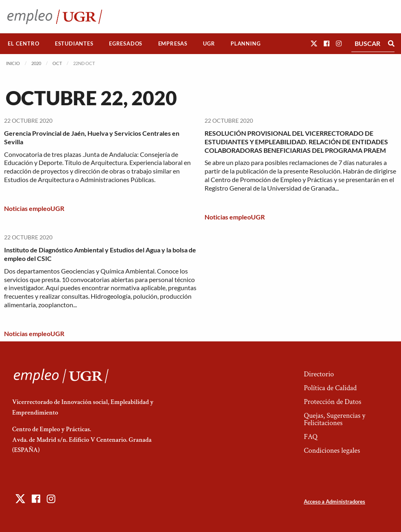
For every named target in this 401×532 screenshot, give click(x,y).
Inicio (13, 63)
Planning (245, 43)
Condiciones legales (332, 451)
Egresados (126, 43)
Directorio (319, 374)
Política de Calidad (330, 388)
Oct (57, 63)
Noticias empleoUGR (34, 208)
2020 (36, 63)
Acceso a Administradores (335, 502)
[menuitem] (24, 44)
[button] (314, 43)
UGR (209, 43)
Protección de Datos (332, 402)
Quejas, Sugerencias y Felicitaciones (335, 419)
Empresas (173, 43)
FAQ (311, 437)
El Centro (23, 43)
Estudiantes (74, 43)
